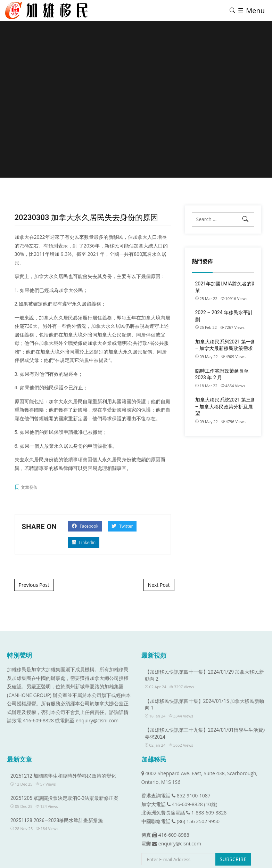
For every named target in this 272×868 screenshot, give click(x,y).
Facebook (85, 526)
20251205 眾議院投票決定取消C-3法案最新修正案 (64, 798)
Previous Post (34, 585)
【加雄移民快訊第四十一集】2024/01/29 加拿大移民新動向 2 (205, 675)
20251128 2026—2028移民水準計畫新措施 (57, 820)
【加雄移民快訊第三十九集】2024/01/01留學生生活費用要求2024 (207, 733)
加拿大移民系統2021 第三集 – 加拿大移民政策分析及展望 (226, 407)
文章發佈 (29, 487)
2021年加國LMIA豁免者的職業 (226, 287)
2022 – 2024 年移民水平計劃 (224, 316)
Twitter (122, 526)
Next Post (159, 585)
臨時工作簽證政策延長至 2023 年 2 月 (222, 374)
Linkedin (84, 542)
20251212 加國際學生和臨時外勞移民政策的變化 (63, 776)
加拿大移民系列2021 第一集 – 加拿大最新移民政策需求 (226, 345)
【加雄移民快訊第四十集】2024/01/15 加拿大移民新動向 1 (205, 705)
